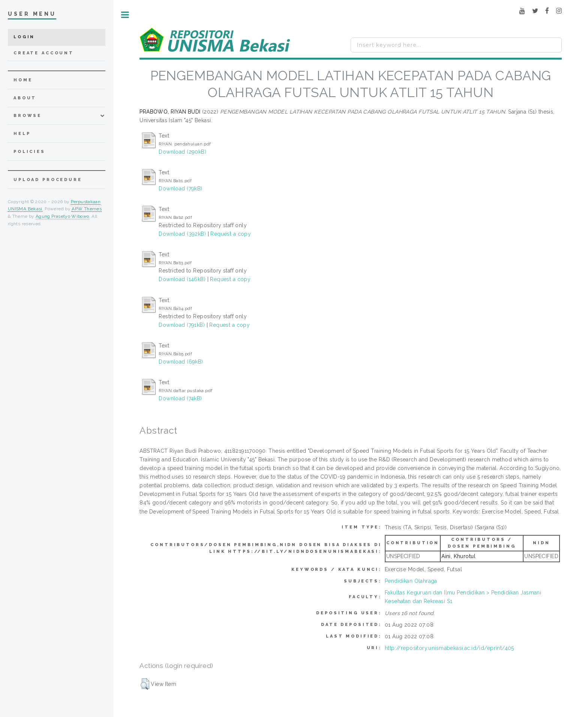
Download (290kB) (182, 152)
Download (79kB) (180, 189)
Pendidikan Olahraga (411, 581)
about (25, 98)
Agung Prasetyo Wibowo (62, 216)
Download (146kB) (182, 279)
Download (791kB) (182, 325)
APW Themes (87, 209)
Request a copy (231, 234)
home (23, 80)
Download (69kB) (181, 362)
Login (24, 37)
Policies (29, 152)
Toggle (125, 15)
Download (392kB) (182, 234)
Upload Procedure (48, 180)
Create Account (44, 53)
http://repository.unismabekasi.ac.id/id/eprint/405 (449, 648)
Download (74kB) (180, 398)
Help (22, 134)
